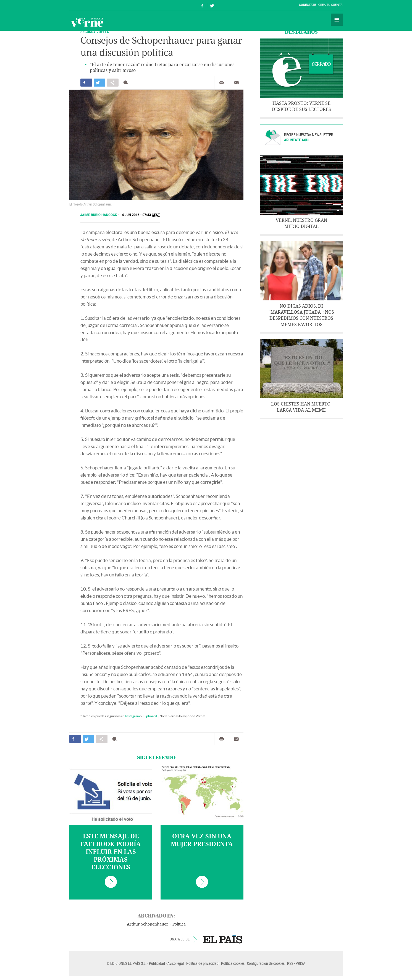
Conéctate (308, 5)
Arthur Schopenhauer (148, 924)
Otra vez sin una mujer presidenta (202, 840)
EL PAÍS (223, 939)
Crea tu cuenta (330, 5)
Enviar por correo (236, 83)
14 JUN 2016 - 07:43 (140, 215)
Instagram (132, 716)
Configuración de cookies (266, 963)
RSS (290, 963)
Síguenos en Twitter (212, 5)
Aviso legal (176, 963)
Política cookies (233, 963)
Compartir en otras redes (113, 83)
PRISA (301, 963)
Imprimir (222, 83)
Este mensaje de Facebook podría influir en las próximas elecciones (111, 852)
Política (179, 924)
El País (86, 5)
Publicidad (157, 963)
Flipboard (150, 716)
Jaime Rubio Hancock (99, 215)
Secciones (337, 20)
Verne (87, 22)
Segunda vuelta (95, 32)
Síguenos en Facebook (202, 5)
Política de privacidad (202, 963)
